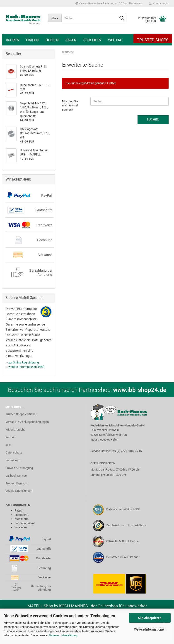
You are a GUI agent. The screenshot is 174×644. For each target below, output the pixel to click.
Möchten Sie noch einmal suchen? (70, 105)
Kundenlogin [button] (159, 3)
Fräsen (32, 40)
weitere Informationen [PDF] (26, 367)
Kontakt (10, 437)
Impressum (13, 460)
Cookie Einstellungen (19, 491)
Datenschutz (14, 452)
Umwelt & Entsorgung (19, 468)
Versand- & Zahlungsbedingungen (27, 422)
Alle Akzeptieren (150, 618)
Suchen (153, 119)
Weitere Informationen (150, 629)
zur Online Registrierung (24, 362)
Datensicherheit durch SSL (123, 509)
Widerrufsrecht (15, 430)
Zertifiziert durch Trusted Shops (126, 525)
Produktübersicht (16, 483)
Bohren (13, 40)
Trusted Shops (153, 40)
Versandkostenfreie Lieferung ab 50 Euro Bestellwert (109, 3)
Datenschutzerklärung (63, 635)
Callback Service (16, 476)
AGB (8, 445)
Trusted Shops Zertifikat (21, 414)
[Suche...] (55, 18)
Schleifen (92, 40)
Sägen (71, 40)
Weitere (115, 40)
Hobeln (52, 40)
